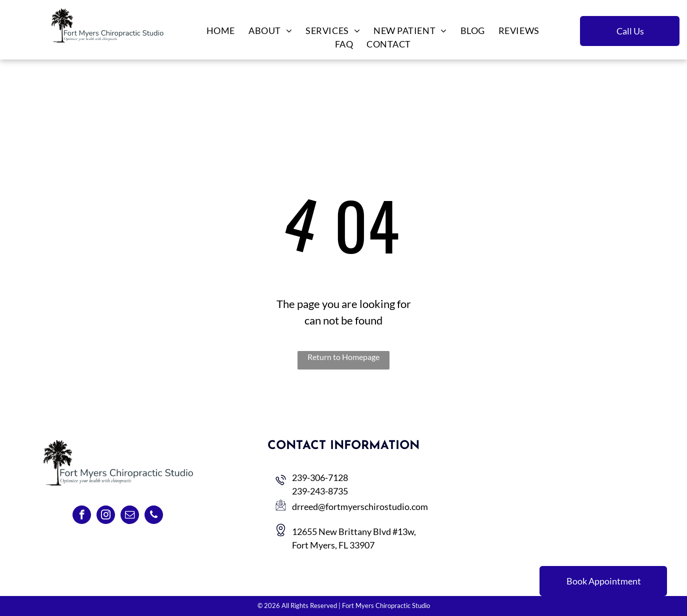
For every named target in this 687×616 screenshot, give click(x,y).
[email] (130, 516)
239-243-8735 (320, 491)
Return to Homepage (343, 357)
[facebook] (82, 516)
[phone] (154, 516)
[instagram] (106, 516)
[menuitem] (220, 31)
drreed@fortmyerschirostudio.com (360, 506)
